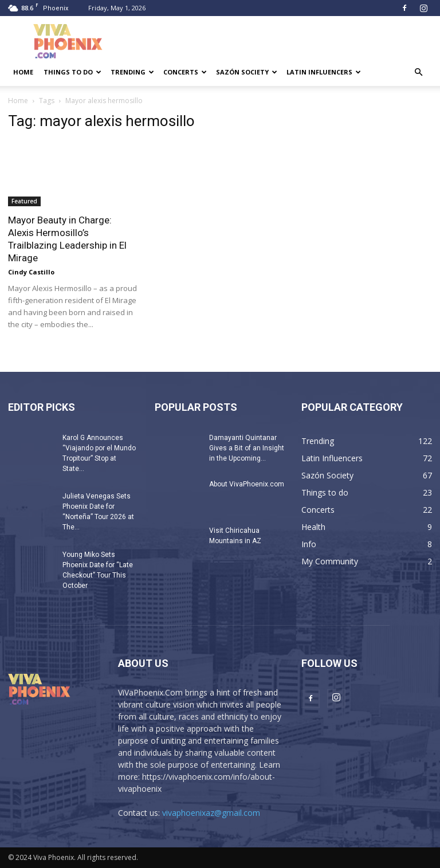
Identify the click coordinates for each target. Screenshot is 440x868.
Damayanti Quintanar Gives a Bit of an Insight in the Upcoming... (247, 448)
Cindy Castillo (31, 272)
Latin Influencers (324, 72)
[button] (418, 72)
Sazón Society (247, 72)
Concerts (185, 72)
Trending (132, 72)
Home (23, 72)
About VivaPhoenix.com (247, 484)
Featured (24, 201)
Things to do (72, 72)
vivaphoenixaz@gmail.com (211, 813)
